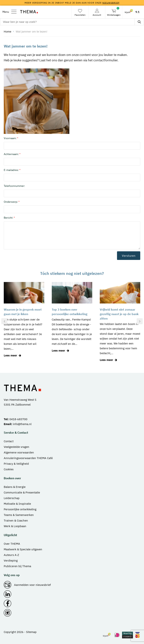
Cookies (9, 469)
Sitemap (31, 632)
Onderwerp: (12, 202)
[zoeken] (139, 22)
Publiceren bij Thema (17, 566)
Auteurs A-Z (11, 555)
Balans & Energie (15, 487)
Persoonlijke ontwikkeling (20, 509)
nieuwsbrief (111, 3)
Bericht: (9, 218)
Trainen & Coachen (16, 520)
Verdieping (11, 561)
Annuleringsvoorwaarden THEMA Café (28, 458)
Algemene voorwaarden (19, 452)
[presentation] (4, 321)
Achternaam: (12, 154)
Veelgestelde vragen (16, 447)
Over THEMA (12, 544)
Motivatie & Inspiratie (17, 504)
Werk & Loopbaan (15, 526)
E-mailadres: (12, 170)
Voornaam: (11, 138)
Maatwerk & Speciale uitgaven (23, 549)
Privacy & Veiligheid (16, 464)
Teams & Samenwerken (19, 515)
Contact (9, 441)
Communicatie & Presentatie (22, 492)
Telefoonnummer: (14, 186)
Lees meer (13, 355)
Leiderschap (12, 498)
